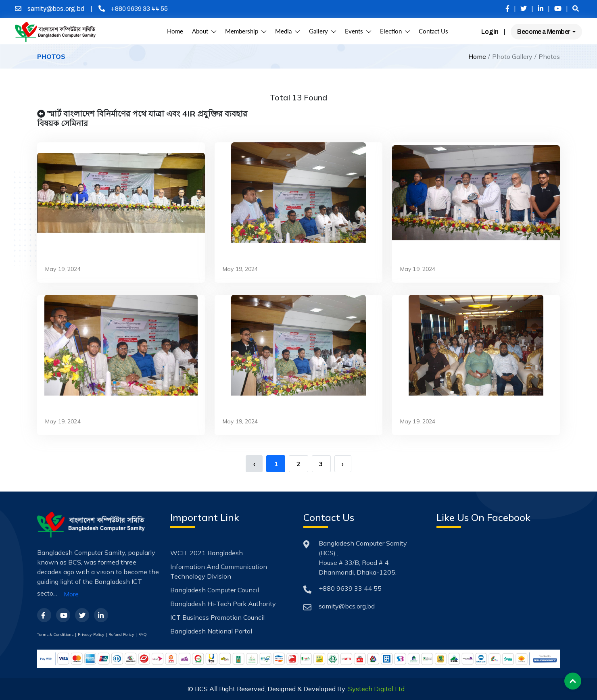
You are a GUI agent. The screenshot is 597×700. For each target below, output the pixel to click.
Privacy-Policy (91, 634)
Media (287, 31)
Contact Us (433, 31)
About (204, 31)
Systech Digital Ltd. (377, 689)
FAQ (143, 634)
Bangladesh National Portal (211, 631)
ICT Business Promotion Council (217, 617)
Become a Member (544, 32)
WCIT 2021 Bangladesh (207, 553)
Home (175, 31)
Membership (246, 31)
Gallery (323, 31)
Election (395, 31)
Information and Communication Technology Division (219, 571)
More (71, 594)
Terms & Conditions (55, 634)
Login (490, 32)
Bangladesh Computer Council (215, 590)
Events (358, 31)
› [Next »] (343, 464)
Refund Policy (121, 634)
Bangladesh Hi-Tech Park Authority (223, 604)
